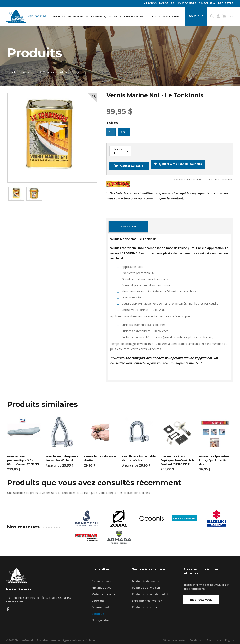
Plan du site (214, 637)
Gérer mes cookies (174, 637)
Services (59, 16)
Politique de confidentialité (150, 591)
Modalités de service (146, 578)
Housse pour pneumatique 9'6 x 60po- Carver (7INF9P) (23, 457)
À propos (150, 3)
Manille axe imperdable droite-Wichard (139, 455)
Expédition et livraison (147, 598)
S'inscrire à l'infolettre (216, 3)
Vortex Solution (87, 637)
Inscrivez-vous (201, 597)
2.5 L (124, 132)
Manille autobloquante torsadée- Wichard (62, 455)
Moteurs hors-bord (129, 16)
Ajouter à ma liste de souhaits (182, 165)
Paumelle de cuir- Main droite (100, 455)
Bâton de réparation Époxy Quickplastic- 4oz (214, 457)
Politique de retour (145, 604)
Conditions (196, 637)
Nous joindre (187, 3)
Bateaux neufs (78, 16)
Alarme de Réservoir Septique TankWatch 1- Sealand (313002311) (178, 457)
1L (111, 132)
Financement (172, 16)
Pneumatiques (101, 16)
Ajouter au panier (131, 165)
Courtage (153, 16)
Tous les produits (29, 72)
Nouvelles (167, 3)
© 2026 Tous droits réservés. (34, 637)
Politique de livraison (146, 585)
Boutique (196, 16)
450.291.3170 (37, 16)
